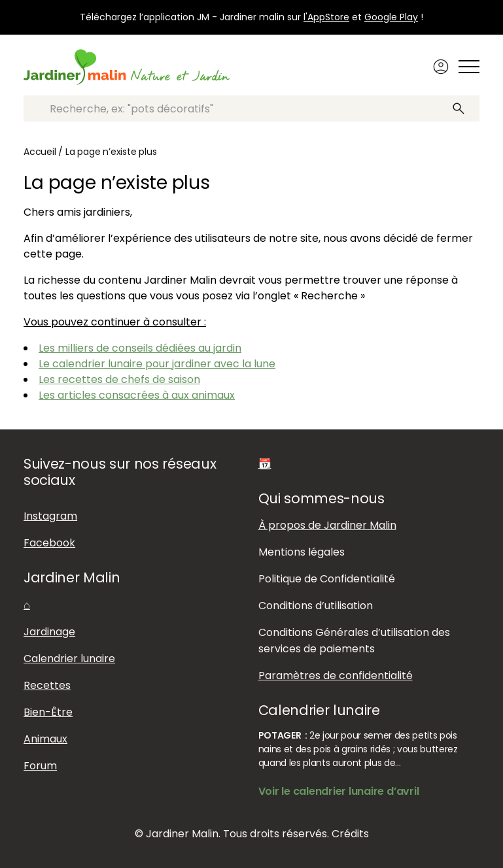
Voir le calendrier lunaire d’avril (339, 791)
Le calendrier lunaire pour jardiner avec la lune (157, 364)
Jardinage (49, 632)
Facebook (49, 543)
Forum (40, 766)
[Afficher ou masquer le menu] (469, 67)
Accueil (40, 152)
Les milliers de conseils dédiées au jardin (140, 348)
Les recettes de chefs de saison (119, 379)
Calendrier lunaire (69, 659)
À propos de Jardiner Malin (327, 525)
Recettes (47, 685)
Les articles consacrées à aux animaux (137, 395)
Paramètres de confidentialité (336, 676)
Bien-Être (48, 712)
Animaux (45, 739)
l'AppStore (326, 17)
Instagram (50, 516)
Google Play (391, 17)
